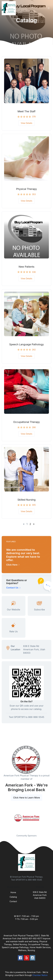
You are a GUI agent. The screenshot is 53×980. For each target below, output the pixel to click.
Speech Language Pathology (26, 344)
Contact (13, 901)
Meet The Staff (26, 111)
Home (13, 892)
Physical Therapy (26, 189)
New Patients (27, 267)
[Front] (9, 8)
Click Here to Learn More (26, 798)
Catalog (13, 897)
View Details (26, 123)
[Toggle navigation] (49, 8)
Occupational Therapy (27, 422)
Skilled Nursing (27, 500)
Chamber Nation (40, 975)
